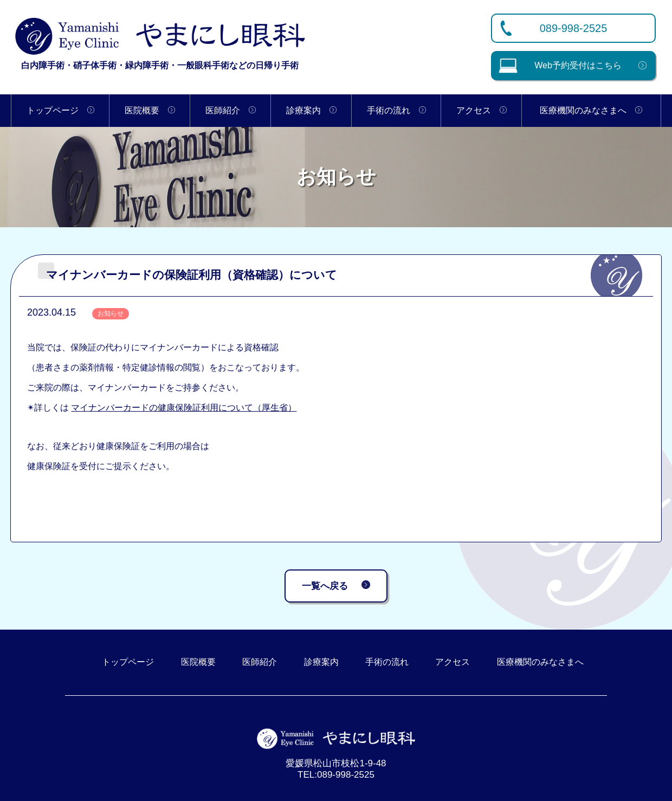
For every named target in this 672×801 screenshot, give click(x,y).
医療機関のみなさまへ (591, 110)
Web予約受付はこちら (560, 65)
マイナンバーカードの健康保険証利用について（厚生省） (184, 408)
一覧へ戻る (336, 584)
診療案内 (311, 110)
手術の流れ (396, 110)
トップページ (60, 110)
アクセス (482, 110)
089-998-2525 (574, 28)
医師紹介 (231, 110)
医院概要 (150, 110)
